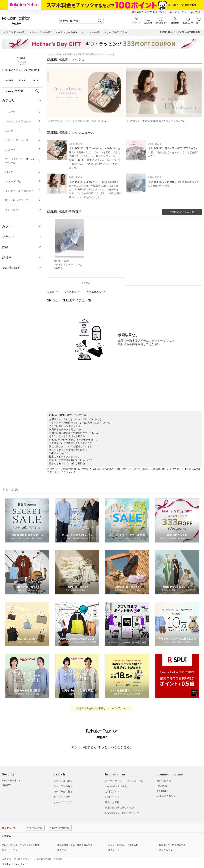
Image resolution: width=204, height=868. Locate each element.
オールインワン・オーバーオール (23, 161)
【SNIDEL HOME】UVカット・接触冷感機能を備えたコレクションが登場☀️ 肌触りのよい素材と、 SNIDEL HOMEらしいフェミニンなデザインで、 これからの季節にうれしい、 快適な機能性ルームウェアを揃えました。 (95, 190)
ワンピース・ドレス (23, 140)
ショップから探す (63, 786)
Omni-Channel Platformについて (122, 813)
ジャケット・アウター (23, 121)
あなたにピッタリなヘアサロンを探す (21, 845)
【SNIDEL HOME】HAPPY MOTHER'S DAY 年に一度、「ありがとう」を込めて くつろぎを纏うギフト (173, 152)
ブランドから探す (63, 780)
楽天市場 (195, 12)
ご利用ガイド (112, 791)
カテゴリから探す (63, 791)
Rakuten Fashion (66, 54)
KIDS (35, 80)
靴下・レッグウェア (23, 200)
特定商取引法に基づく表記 (119, 807)
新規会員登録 (164, 780)
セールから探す (62, 796)
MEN (22, 80)
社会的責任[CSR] (42, 859)
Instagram (162, 790)
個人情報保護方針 (23, 859)
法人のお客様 (112, 802)
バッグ (23, 172)
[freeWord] (22, 91)
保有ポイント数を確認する (172, 845)
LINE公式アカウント (167, 795)
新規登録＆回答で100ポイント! (149, 12)
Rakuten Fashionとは (116, 786)
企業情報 (6, 859)
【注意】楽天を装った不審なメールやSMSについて (102, 708)
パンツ (23, 131)
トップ (51, 54)
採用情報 (58, 859)
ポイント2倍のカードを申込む (123, 845)
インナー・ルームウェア (23, 191)
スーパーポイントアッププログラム (124, 780)
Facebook (162, 785)
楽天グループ (177, 12)
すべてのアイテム (63, 802)
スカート (23, 150)
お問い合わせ (112, 796)
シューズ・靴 (23, 181)
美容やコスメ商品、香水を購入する (75, 845)
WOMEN (9, 80)
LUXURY (6, 785)
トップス (23, 112)
